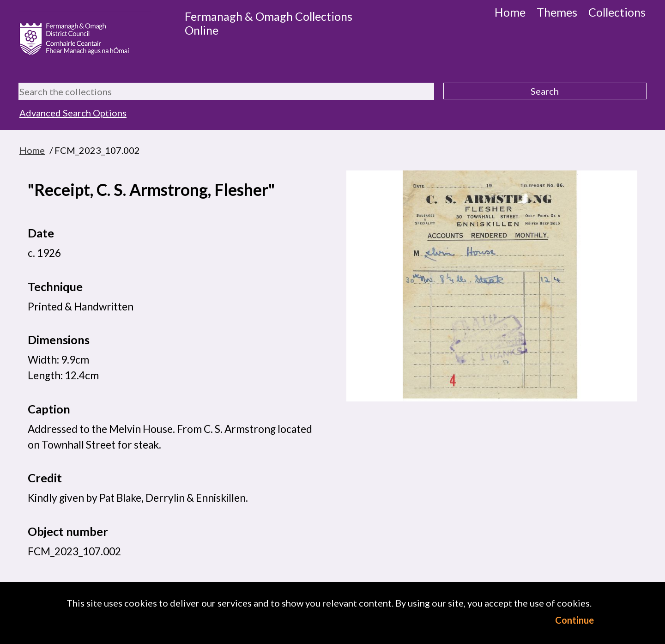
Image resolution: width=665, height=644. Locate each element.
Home (510, 12)
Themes (557, 12)
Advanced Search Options (73, 113)
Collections (617, 12)
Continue (574, 620)
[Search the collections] (226, 91)
